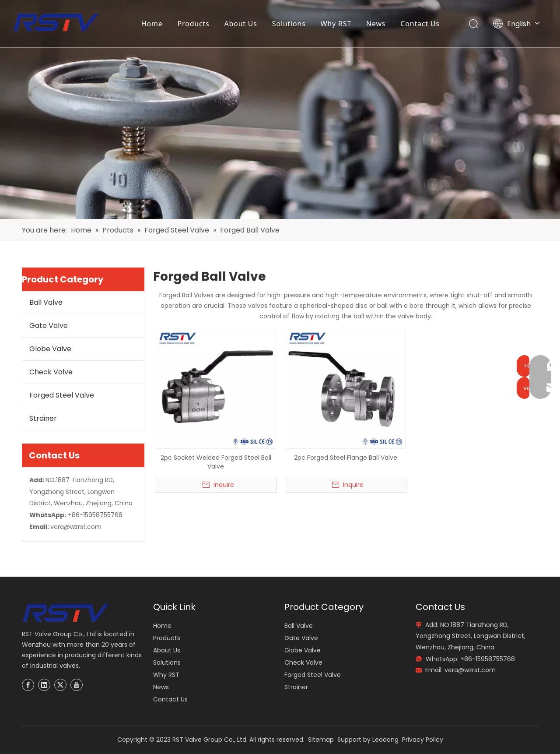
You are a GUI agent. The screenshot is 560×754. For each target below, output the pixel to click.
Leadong (385, 740)
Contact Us (421, 24)
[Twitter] (60, 685)
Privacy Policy (423, 740)
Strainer (43, 418)
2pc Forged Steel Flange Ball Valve (346, 458)
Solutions (289, 24)
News (376, 24)
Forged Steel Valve (62, 395)
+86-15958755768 (95, 515)
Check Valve (51, 372)
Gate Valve (49, 326)
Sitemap (321, 740)
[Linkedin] (44, 685)
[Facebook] (28, 685)
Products (194, 24)
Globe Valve (50, 349)
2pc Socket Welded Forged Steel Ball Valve (216, 462)
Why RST (336, 24)
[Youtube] (77, 685)
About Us (241, 24)
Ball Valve (46, 302)
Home (152, 24)
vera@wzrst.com (76, 527)
